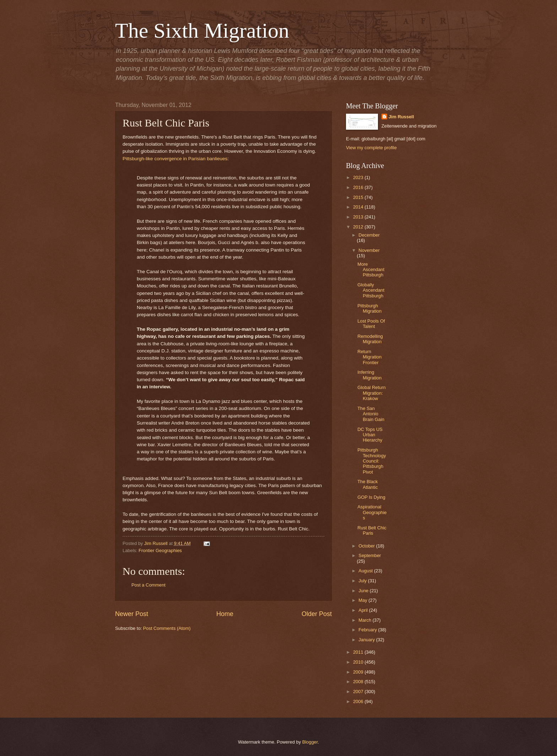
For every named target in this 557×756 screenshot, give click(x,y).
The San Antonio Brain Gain (371, 414)
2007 (359, 692)
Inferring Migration (369, 375)
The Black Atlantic (367, 484)
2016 (359, 187)
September (370, 555)
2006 (359, 701)
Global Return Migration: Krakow (371, 393)
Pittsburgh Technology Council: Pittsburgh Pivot (372, 461)
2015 (359, 197)
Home (225, 614)
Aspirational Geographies (372, 512)
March (365, 620)
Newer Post (132, 614)
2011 (359, 652)
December (369, 235)
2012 (359, 227)
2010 (359, 662)
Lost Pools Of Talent (371, 324)
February (368, 630)
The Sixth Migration (202, 31)
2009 (359, 672)
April (364, 610)
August (366, 571)
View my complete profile (371, 148)
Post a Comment (148, 585)
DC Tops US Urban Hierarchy (370, 435)
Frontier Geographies (160, 550)
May (363, 600)
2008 (359, 682)
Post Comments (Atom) (167, 628)
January (367, 640)
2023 (359, 177)
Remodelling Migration (370, 339)
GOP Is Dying (371, 497)
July (363, 581)
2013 (359, 217)
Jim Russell (401, 117)
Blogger (310, 742)
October (367, 546)
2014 (359, 207)
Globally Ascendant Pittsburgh (371, 290)
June (364, 591)
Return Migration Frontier (369, 357)
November (369, 250)
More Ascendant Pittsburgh (371, 270)
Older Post (317, 614)
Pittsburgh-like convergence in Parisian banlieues (175, 159)
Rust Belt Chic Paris (372, 530)
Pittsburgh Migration (369, 308)
